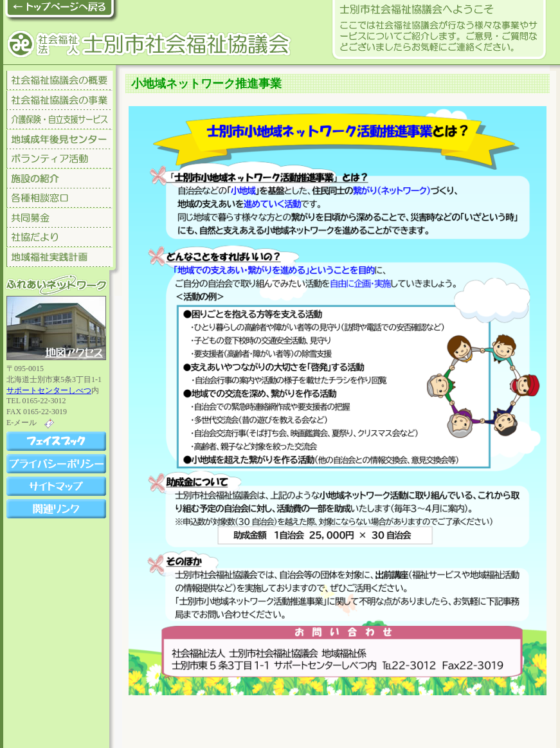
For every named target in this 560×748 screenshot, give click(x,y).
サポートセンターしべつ (49, 390)
